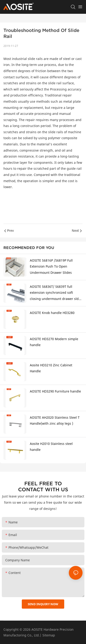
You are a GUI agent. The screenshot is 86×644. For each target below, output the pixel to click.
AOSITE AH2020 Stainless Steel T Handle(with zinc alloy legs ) (55, 421)
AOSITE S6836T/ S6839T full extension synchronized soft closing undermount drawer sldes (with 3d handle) (56, 293)
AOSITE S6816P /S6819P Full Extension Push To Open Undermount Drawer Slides (51, 266)
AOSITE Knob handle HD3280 (52, 313)
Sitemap (49, 635)
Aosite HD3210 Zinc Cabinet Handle (51, 368)
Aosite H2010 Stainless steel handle (51, 447)
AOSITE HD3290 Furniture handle (55, 391)
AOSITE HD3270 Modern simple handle (54, 342)
